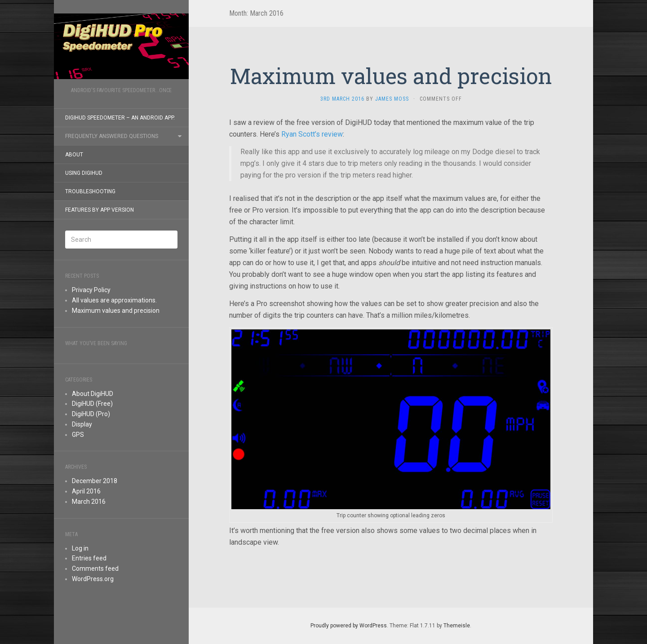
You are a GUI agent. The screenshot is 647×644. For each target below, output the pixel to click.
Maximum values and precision (116, 311)
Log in (80, 548)
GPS (78, 435)
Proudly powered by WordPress (349, 626)
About (74, 155)
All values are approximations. (114, 300)
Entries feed (89, 558)
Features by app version (100, 210)
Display (82, 424)
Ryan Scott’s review (312, 134)
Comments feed (95, 568)
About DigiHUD (93, 394)
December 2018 (95, 481)
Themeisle (457, 626)
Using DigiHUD (84, 173)
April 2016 (86, 491)
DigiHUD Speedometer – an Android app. (120, 118)
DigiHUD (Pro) (91, 414)
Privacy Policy (91, 290)
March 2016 (89, 502)
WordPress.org (93, 579)
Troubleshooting (90, 191)
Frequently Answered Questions (112, 136)
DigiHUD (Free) (92, 404)
